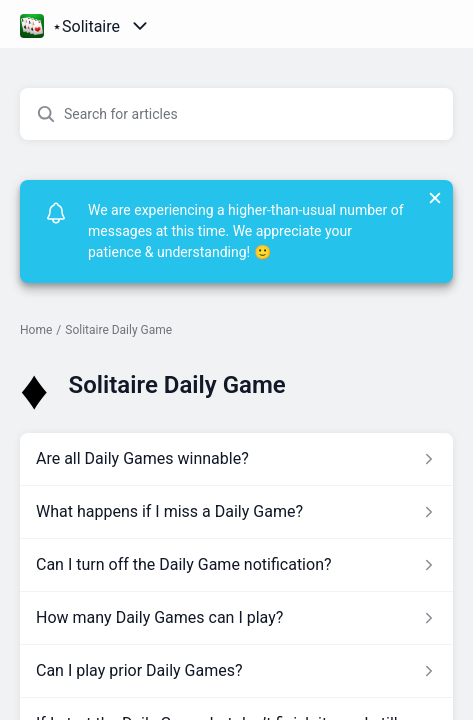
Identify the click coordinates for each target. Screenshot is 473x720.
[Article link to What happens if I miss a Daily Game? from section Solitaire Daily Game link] (236, 512)
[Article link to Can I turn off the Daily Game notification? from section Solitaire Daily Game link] (236, 565)
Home (36, 330)
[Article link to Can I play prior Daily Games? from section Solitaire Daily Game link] (236, 671)
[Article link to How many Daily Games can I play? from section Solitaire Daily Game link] (236, 618)
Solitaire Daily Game (118, 330)
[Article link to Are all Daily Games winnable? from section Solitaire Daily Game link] (236, 459)
